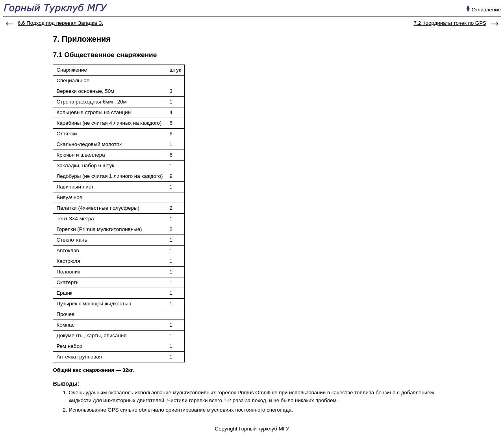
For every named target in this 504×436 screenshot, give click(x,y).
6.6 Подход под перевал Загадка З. (60, 23)
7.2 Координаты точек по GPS (450, 23)
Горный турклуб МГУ (264, 429)
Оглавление (486, 10)
